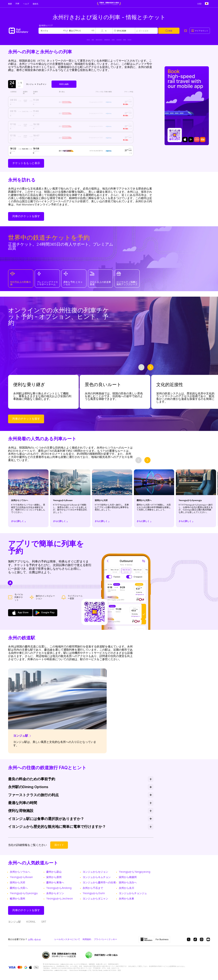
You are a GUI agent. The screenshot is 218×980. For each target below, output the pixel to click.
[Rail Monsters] (23, 31)
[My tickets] (186, 31)
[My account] (200, 31)
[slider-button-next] (150, 371)
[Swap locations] (67, 31)
